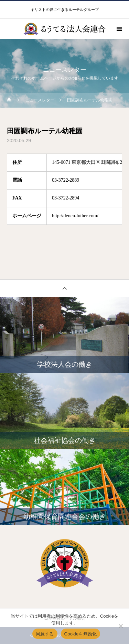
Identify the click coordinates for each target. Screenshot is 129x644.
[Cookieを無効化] (120, 626)
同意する (45, 634)
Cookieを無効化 (81, 634)
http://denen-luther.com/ (75, 216)
